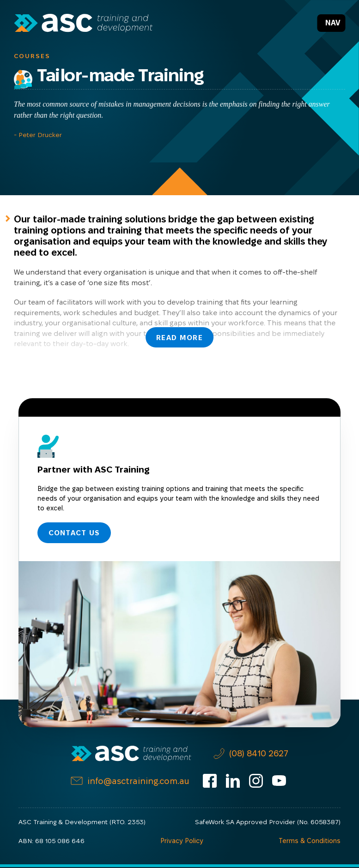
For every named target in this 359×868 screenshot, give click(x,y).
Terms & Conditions (310, 842)
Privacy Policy (182, 842)
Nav (333, 23)
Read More (179, 337)
